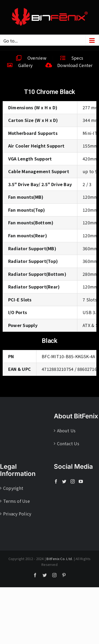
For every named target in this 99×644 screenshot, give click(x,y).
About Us (66, 430)
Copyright (13, 488)
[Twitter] (64, 481)
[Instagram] (73, 481)
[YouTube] (81, 481)
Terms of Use (16, 501)
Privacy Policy (17, 514)
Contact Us (68, 443)
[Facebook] (56, 481)
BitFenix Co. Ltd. (60, 559)
